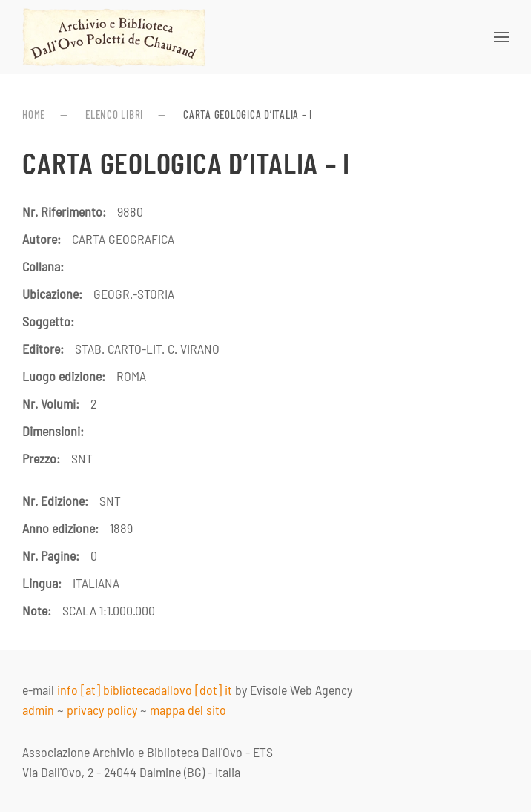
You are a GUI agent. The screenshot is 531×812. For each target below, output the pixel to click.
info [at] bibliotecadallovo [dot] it (145, 690)
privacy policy (102, 710)
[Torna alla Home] (114, 37)
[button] (501, 37)
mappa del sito (188, 710)
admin (38, 710)
